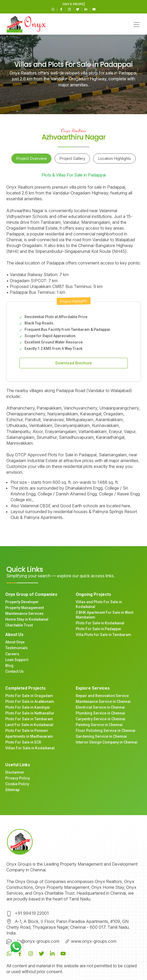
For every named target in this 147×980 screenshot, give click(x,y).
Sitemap (12, 790)
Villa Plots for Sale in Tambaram (103, 635)
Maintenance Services (24, 614)
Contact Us (15, 671)
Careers (12, 654)
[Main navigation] (26, 24)
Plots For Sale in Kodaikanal (100, 623)
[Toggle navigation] (136, 24)
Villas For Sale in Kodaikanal (30, 748)
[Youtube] (94, 9)
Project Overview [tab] (32, 158)
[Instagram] (70, 9)
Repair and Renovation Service (102, 696)
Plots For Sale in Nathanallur (30, 713)
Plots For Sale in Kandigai (28, 707)
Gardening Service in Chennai (101, 736)
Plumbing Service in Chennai (100, 713)
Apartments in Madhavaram (29, 736)
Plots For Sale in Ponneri (27, 731)
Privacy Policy (18, 778)
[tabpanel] (73, 352)
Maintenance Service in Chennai (103, 702)
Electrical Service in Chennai (100, 707)
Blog (9, 666)
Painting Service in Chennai (99, 725)
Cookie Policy (17, 784)
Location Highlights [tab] (115, 158)
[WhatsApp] (53, 9)
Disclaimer (15, 772)
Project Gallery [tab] (72, 158)
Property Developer (22, 602)
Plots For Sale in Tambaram (29, 719)
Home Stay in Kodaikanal (27, 619)
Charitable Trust (19, 625)
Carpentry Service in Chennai (101, 719)
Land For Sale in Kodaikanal (29, 725)
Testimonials (16, 648)
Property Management (25, 608)
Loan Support (17, 660)
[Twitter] (78, 9)
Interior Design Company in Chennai (107, 742)
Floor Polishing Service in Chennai (106, 731)
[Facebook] (62, 9)
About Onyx (15, 642)
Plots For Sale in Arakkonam (30, 702)
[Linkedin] (86, 9)
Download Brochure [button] (74, 363)
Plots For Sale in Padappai (98, 629)
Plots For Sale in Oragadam (29, 696)
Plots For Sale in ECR (23, 742)
